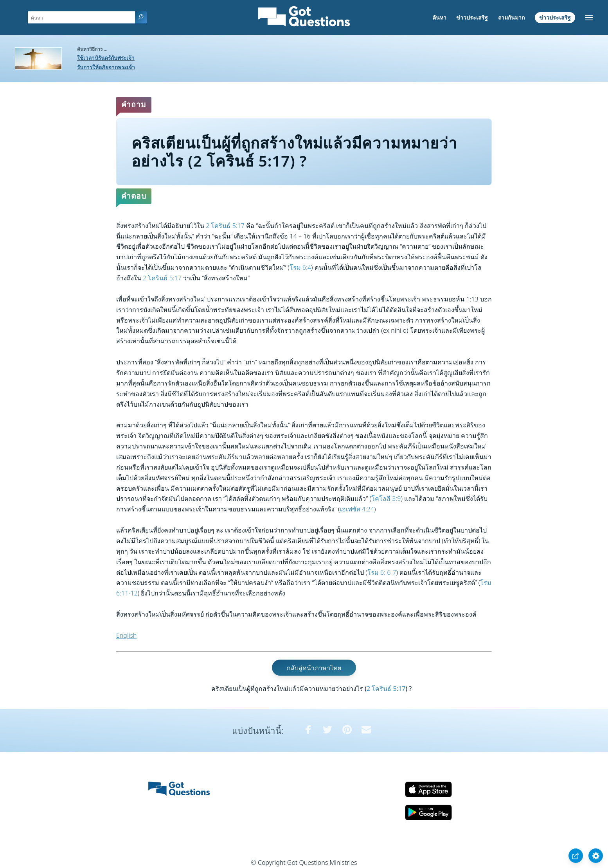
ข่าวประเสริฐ (472, 17)
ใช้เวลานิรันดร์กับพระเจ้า (106, 58)
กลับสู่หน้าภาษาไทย (314, 667)
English (126, 635)
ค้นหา (439, 17)
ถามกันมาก (511, 17)
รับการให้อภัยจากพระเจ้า (106, 67)
